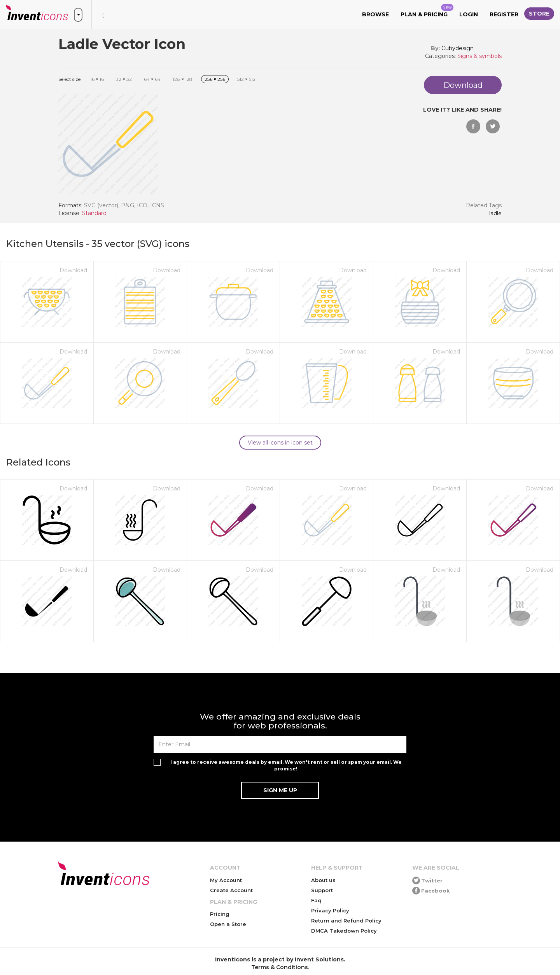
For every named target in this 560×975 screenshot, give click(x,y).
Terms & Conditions (280, 967)
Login (469, 14)
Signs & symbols (479, 56)
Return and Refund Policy (346, 921)
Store (539, 14)
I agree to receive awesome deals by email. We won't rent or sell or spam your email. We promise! (286, 765)
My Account (226, 880)
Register (504, 14)
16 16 (97, 79)
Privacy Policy (330, 910)
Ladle (495, 214)
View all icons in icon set (280, 443)
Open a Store (228, 924)
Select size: (70, 79)
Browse (375, 14)
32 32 (124, 79)
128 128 (183, 79)
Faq (316, 900)
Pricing (220, 914)
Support (322, 890)
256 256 (215, 79)
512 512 (246, 79)
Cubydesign (458, 48)
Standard (94, 213)
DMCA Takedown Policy (344, 931)
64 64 (152, 79)
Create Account (231, 890)
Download (73, 270)
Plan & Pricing (427, 11)
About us (323, 880)
